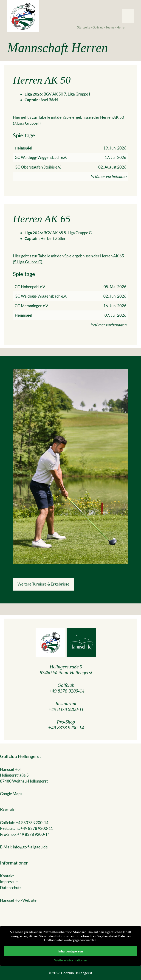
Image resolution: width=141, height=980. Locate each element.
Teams (110, 27)
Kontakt (7, 876)
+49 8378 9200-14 (67, 691)
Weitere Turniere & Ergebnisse (43, 584)
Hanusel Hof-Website (18, 900)
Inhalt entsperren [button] (71, 951)
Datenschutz (11, 888)
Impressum (9, 882)
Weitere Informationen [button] (71, 960)
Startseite (84, 27)
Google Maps (11, 794)
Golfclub (98, 27)
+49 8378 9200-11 (66, 709)
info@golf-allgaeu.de (30, 847)
